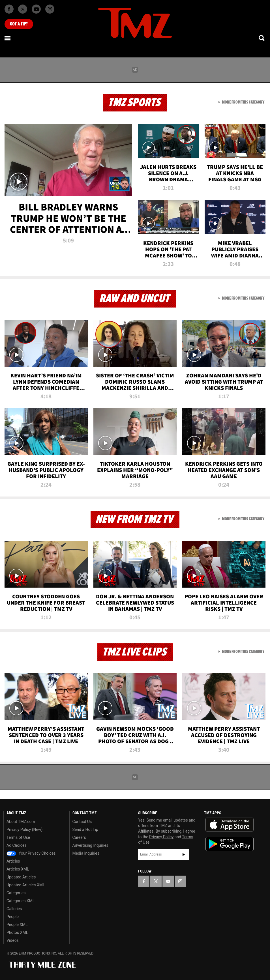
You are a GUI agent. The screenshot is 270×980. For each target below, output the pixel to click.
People (13, 917)
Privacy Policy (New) (24, 829)
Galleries (14, 909)
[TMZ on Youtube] (36, 9)
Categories (16, 893)
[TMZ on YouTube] (168, 881)
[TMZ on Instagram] (50, 9)
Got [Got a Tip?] (19, 24)
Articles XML (18, 869)
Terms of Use (18, 837)
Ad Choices (17, 845)
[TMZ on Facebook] (9, 9)
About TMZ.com (21, 822)
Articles (13, 861)
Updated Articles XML (26, 885)
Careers (79, 837)
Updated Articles (21, 877)
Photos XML (17, 932)
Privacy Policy (161, 837)
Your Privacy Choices (31, 853)
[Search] (262, 38)
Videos (13, 940)
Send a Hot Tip (85, 829)
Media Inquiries (86, 853)
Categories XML (21, 901)
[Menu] (8, 38)
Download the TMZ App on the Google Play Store (230, 844)
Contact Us (82, 822)
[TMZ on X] (23, 9)
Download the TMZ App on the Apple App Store (230, 825)
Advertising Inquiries (90, 845)
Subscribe (184, 854)
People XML (17, 925)
